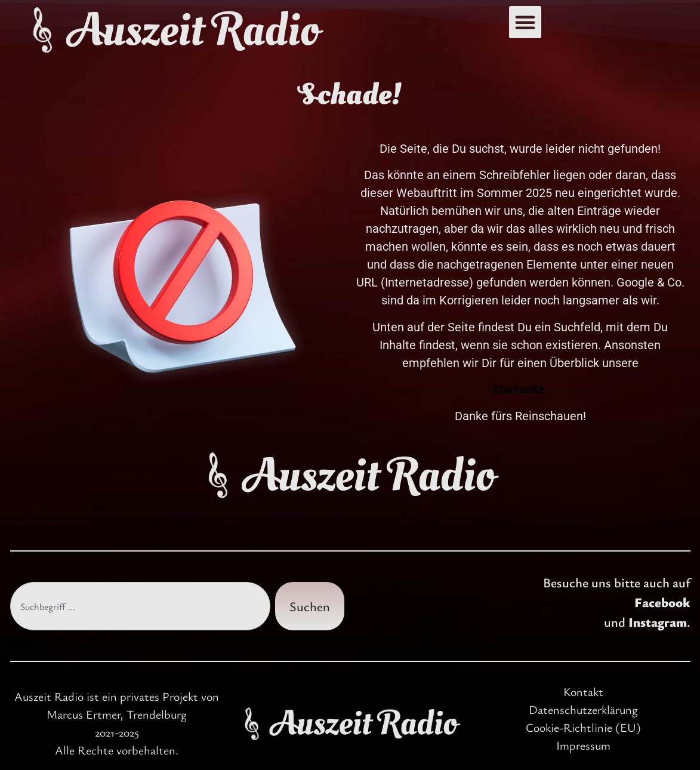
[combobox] (140, 606)
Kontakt (583, 692)
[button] (525, 22)
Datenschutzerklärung (583, 709)
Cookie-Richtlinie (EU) (583, 727)
